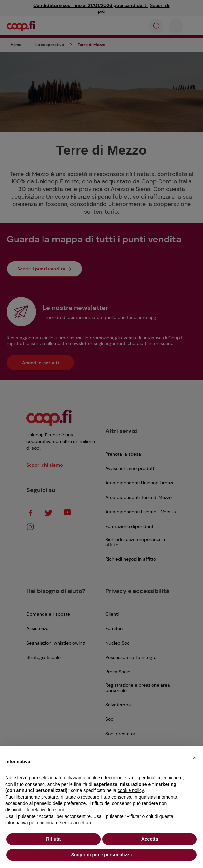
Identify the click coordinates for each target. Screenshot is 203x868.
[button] (194, 756)
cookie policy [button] (131, 790)
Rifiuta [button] (53, 839)
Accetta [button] (150, 839)
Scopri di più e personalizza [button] (101, 855)
